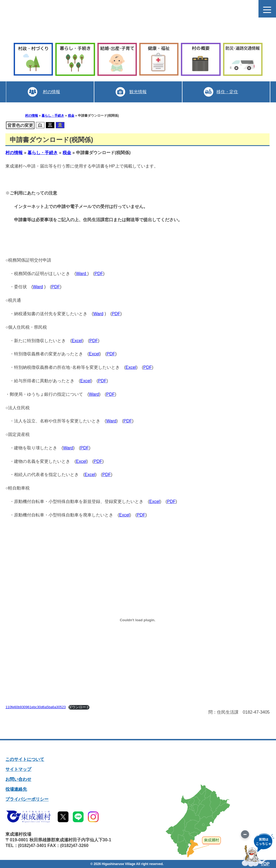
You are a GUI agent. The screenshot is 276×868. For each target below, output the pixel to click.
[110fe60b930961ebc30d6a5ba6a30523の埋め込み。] (137, 620)
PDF (99, 274)
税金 (71, 116)
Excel (77, 341)
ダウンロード (79, 707)
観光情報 (138, 92)
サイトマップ (18, 769)
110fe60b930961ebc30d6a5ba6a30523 (35, 707)
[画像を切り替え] (245, 834)
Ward (82, 274)
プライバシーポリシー (27, 799)
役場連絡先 (16, 789)
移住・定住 (227, 92)
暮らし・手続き (53, 116)
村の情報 (51, 92)
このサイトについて (25, 759)
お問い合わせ (18, 779)
